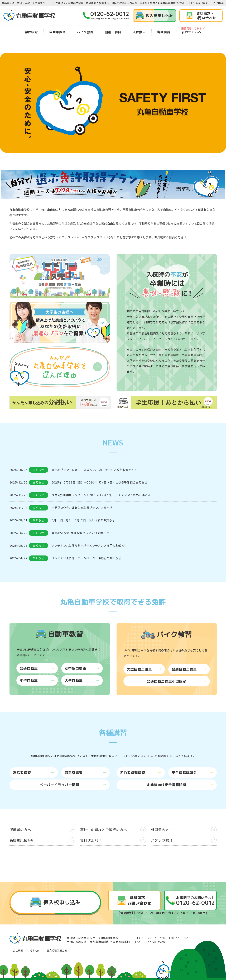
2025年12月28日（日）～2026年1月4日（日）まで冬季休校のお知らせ (99, 482)
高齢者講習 (34, 773)
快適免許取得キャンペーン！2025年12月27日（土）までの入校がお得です (101, 495)
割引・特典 (113, 32)
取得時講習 (85, 773)
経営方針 (33, 951)
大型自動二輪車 (144, 669)
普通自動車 (37, 668)
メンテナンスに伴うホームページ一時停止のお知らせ (86, 558)
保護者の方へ (42, 830)
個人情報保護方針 (55, 951)
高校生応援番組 (42, 840)
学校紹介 (31, 32)
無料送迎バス (113, 840)
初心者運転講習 (141, 773)
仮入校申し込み (154, 16)
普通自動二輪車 (189, 669)
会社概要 (218, 3)
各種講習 (164, 32)
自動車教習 (57, 32)
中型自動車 (37, 680)
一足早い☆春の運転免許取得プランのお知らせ (82, 508)
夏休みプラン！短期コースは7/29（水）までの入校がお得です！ (94, 470)
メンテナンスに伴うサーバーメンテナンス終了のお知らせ (89, 546)
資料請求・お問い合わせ (205, 16)
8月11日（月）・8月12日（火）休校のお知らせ (83, 520)
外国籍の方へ (184, 830)
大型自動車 (82, 680)
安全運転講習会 (193, 773)
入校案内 (139, 32)
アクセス (178, 3)
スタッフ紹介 (184, 840)
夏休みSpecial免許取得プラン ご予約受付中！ (82, 533)
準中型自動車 (82, 668)
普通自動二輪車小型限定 (176, 681)
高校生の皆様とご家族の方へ (113, 830)
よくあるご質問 (198, 3)
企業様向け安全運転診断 (180, 785)
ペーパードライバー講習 (73, 785)
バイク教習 (85, 32)
